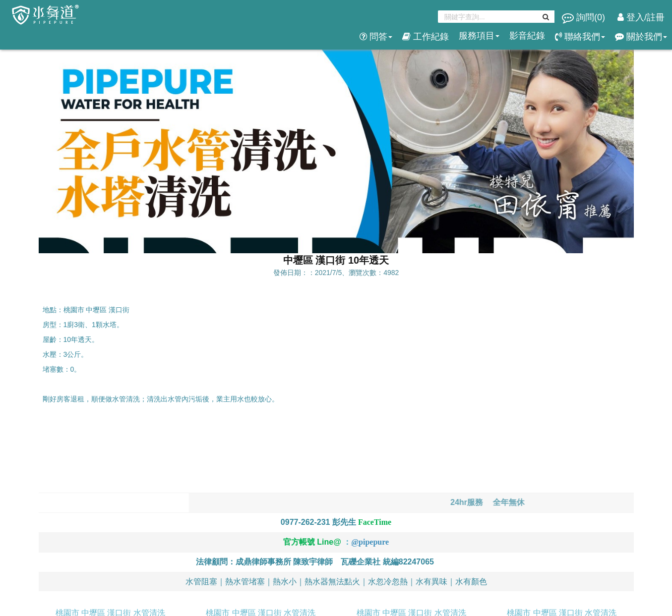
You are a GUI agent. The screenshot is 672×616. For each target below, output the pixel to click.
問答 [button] (376, 37)
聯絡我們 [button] (580, 37)
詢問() (585, 17)
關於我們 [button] (641, 37)
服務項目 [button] (479, 36)
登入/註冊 (641, 17)
